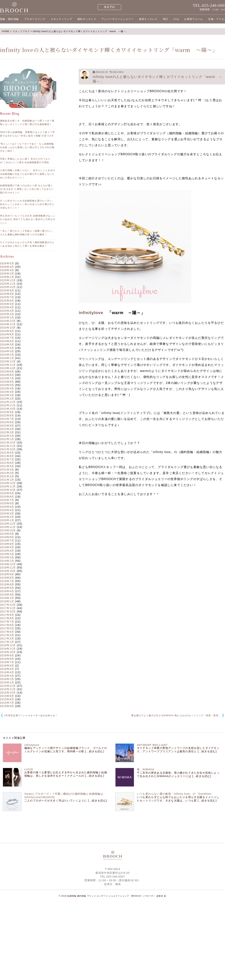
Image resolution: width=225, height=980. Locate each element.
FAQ (176, 19)
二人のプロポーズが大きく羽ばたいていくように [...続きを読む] (66, 801)
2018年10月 (8, 571)
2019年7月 (7, 541)
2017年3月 (7, 635)
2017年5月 (7, 628)
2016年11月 (8, 649)
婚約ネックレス (87, 19)
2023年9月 (7, 372)
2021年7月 (7, 459)
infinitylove (91, 313)
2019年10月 (8, 530)
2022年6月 (7, 422)
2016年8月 (7, 659)
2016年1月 (7, 682)
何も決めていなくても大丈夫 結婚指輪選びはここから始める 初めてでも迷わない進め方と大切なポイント (28, 219)
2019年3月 (7, 554)
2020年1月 (7, 520)
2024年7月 (7, 338)
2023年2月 (7, 395)
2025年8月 (7, 294)
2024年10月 (8, 328)
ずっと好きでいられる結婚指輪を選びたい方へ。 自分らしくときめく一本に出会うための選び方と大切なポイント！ (27, 204)
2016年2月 (7, 679)
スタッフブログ (21, 31)
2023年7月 (7, 378)
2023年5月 (7, 385)
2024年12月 (8, 321)
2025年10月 (8, 287)
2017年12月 (8, 605)
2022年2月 (7, 436)
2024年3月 (7, 351)
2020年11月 (8, 486)
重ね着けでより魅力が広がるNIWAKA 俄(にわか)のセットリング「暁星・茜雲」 (176, 715)
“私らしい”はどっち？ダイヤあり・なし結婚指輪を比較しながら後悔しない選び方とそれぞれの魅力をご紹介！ (27, 147)
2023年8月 (7, 375)
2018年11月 (8, 568)
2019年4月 (7, 551)
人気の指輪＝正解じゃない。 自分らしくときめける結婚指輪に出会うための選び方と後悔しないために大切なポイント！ (28, 174)
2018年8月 (7, 578)
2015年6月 (7, 706)
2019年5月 (7, 547)
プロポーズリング (35, 19)
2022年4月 (7, 429)
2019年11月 (8, 527)
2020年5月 (7, 507)
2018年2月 (7, 598)
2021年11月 (8, 446)
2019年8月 (7, 537)
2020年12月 (8, 483)
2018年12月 (8, 564)
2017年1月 (7, 642)
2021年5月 (7, 466)
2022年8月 (7, 415)
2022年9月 (7, 412)
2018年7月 (7, 581)
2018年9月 (7, 574)
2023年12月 (8, 361)
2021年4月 (7, 470)
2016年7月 (7, 662)
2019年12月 (8, 524)
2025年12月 (8, 280)
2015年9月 (7, 696)
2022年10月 (8, 409)
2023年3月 (7, 392)
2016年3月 (7, 676)
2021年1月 (7, 480)
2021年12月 (8, 443)
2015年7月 (7, 703)
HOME (6, 31)
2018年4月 (7, 591)
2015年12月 (8, 686)
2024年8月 (7, 334)
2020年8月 (7, 497)
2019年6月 (7, 544)
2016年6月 (7, 666)
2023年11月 (8, 365)
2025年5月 (7, 304)
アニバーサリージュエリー (118, 19)
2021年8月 (7, 456)
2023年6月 (7, 382)
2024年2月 (7, 355)
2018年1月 (7, 601)
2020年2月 (7, 517)
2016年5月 (7, 669)
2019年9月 (7, 534)
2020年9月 (7, 493)
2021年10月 (8, 449)
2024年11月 (8, 324)
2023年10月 (8, 368)
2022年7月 (7, 419)
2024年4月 (7, 348)
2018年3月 (7, 595)
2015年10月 (8, 693)
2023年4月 (7, 388)
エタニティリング (61, 19)
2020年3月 (7, 513)
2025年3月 (7, 311)
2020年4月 (7, 510)
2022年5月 (7, 426)
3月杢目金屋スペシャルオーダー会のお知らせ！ (31, 715)
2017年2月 (7, 639)
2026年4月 (7, 267)
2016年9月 (7, 655)
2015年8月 (7, 699)
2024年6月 (7, 341)
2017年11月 (8, 608)
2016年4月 (7, 672)
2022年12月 (8, 402)
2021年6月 (7, 463)
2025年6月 (7, 301)
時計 (166, 19)
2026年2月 (7, 274)
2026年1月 (7, 277)
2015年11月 (8, 689)
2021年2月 (7, 476)
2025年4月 (7, 307)
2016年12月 (8, 645)
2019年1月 (7, 561)
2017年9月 (7, 615)
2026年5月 (7, 263)
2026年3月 (7, 270)
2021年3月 (7, 473)
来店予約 (110, 7)
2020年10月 (8, 490)
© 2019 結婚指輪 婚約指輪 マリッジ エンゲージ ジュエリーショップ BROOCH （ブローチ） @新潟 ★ (113, 896)
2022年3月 (7, 432)
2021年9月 (7, 453)
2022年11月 (8, 405)
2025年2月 (7, 314)
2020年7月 (7, 500)
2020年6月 (7, 503)
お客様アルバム (193, 19)
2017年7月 (7, 622)
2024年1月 (7, 358)
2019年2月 (7, 557)
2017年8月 (7, 618)
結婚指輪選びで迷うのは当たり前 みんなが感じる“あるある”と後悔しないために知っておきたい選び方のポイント (27, 189)
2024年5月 (7, 345)
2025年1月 (7, 317)
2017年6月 (7, 625)
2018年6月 (7, 584)
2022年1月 (7, 439)
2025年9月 (7, 290)
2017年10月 (8, 611)
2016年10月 (8, 652)
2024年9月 (7, 331)
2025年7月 (7, 297)
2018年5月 (7, 588)
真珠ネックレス (148, 19)
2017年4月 (7, 632)
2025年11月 (8, 284)
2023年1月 (7, 399)
